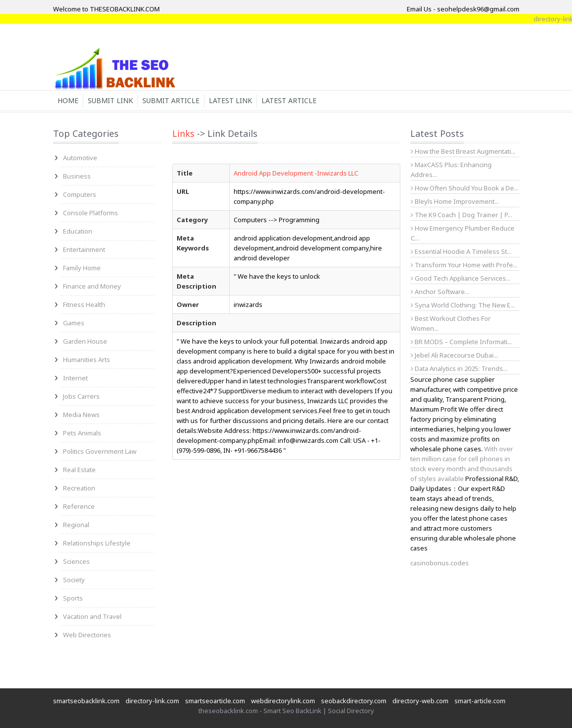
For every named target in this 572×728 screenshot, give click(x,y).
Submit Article (171, 100)
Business (77, 176)
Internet (75, 378)
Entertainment (84, 249)
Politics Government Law (100, 451)
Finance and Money (92, 286)
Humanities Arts (87, 360)
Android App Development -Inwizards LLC (296, 173)
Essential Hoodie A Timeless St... (461, 251)
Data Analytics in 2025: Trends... (459, 368)
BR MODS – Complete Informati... (461, 342)
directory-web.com (420, 701)
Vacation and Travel (92, 616)
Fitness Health (84, 304)
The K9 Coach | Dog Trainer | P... (461, 215)
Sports (73, 598)
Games (74, 323)
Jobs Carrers (81, 396)
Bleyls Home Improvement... (455, 201)
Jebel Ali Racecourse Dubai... (454, 355)
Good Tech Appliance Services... (461, 278)
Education (78, 231)
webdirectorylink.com (283, 701)
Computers (80, 194)
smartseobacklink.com (86, 701)
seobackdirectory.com (354, 701)
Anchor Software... (440, 292)
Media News (81, 415)
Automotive (80, 158)
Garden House (85, 341)
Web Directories (87, 635)
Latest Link (230, 100)
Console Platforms (91, 213)
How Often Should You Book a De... (465, 188)
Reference (79, 506)
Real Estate (79, 470)
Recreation (79, 488)
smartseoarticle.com (215, 701)
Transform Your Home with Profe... (464, 265)
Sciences (76, 561)
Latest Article (289, 100)
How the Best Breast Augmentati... (463, 151)
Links (183, 133)
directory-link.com (152, 701)
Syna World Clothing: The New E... (463, 305)
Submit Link (110, 100)
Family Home (82, 268)
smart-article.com (480, 701)
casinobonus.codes (440, 563)
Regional (76, 525)
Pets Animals (82, 433)
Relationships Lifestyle (97, 543)
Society (74, 580)
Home (68, 100)
